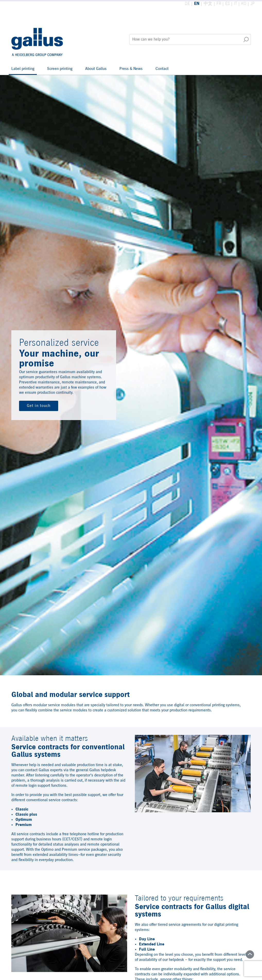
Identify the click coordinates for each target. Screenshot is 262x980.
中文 (208, 4)
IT (235, 4)
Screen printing (60, 69)
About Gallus (96, 69)
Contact (162, 69)
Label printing (23, 69)
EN (197, 4)
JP (252, 4)
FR (219, 4)
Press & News (131, 69)
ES (228, 4)
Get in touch (39, 406)
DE (187, 4)
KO (244, 4)
